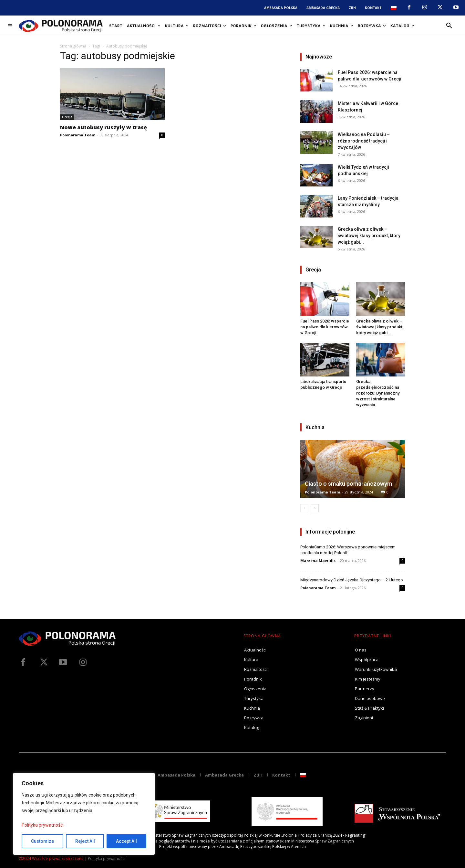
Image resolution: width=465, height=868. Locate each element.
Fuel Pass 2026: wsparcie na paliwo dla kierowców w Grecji (325, 327)
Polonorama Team (78, 135)
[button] (449, 26)
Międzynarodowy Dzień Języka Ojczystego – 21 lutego (352, 580)
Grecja (67, 117)
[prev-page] (304, 508)
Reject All (85, 841)
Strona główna (73, 46)
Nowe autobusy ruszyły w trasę (103, 127)
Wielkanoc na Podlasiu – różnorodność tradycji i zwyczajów (364, 141)
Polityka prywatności (43, 825)
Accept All (126, 841)
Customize (42, 841)
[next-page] (315, 508)
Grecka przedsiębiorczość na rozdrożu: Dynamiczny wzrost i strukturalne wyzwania (378, 393)
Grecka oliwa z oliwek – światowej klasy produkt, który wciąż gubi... (369, 236)
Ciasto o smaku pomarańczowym (348, 484)
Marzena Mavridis (318, 561)
